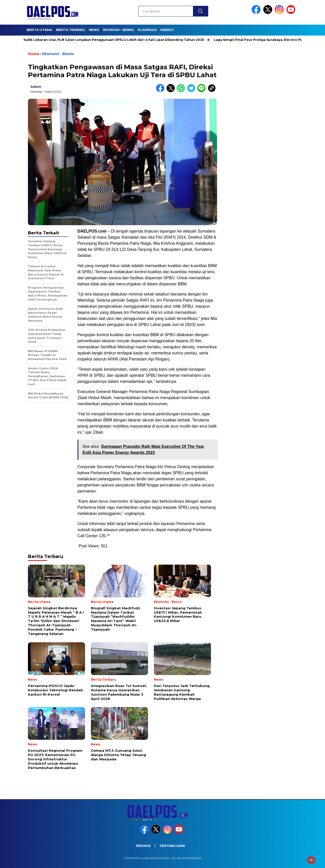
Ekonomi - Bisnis (58, 54)
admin (36, 87)
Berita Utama (39, 30)
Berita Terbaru (71, 30)
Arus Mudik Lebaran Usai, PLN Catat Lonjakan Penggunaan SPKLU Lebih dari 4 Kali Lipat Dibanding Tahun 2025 (111, 40)
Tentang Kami (172, 846)
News (94, 30)
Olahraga (147, 30)
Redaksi (143, 846)
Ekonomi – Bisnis (118, 30)
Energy (167, 30)
